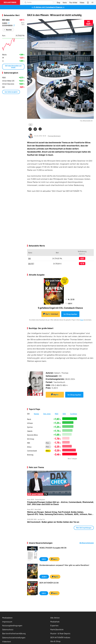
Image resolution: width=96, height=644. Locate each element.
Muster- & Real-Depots (60, 633)
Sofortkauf (51, 314)
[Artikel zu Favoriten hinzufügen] (40, 129)
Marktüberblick (57, 629)
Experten (54, 625)
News (48, 443)
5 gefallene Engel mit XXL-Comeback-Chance (60, 308)
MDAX (57, 414)
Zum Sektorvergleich (11, 92)
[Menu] (93, 2)
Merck (29, 419)
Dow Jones (47, 414)
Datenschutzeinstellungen (14, 637)
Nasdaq (36, 414)
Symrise (30, 427)
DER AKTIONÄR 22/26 (49, 583)
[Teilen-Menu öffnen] (30, 129)
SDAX (64, 414)
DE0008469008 (8, 25)
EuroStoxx (74, 414)
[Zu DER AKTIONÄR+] (73, 2)
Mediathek (55, 622)
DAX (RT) (31, 264)
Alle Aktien (55, 618)
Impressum (7, 622)
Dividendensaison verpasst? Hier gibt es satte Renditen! (64, 565)
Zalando (30, 431)
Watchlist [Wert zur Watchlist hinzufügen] (9, 30)
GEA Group (31, 439)
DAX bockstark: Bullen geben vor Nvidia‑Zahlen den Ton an (53, 522)
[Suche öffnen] (26, 2)
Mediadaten (7, 618)
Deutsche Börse (32, 435)
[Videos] (82, 2)
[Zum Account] (65, 2)
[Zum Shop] (58, 2)
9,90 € (44, 559)
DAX (31, 125)
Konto (82, 320)
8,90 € (44, 593)
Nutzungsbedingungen (12, 625)
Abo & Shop (55, 641)
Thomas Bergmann (54, 136)
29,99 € (44, 577)
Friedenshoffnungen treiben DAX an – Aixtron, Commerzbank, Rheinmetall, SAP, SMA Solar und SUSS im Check (60, 503)
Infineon (30, 423)
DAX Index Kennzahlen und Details (13, 66)
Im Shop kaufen (70, 314)
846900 (6, 23)
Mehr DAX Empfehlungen (84, 528)
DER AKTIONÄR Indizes (60, 637)
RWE (29, 443)
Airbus (29, 447)
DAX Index (6, 20)
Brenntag (30, 455)
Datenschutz (8, 629)
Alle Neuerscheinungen (87, 543)
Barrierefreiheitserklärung (14, 633)
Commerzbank (32, 451)
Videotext (7, 641)
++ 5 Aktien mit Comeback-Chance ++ (48, 7)
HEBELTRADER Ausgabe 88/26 (53, 548)
